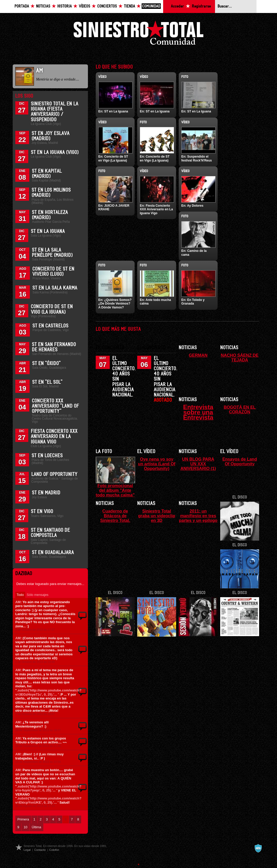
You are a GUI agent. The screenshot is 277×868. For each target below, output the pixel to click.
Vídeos (85, 6)
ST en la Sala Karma (55, 288)
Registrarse (201, 6)
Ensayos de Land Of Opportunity (240, 461)
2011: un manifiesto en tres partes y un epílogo (198, 516)
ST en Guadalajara (53, 553)
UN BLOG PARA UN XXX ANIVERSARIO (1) (198, 464)
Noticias (43, 6)
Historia (65, 6)
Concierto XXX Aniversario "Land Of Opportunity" (56, 406)
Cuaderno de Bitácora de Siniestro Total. (115, 516)
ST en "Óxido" (46, 364)
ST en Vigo (42, 512)
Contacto (40, 850)
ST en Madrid (46, 493)
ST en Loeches (47, 456)
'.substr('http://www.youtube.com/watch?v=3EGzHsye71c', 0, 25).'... (48, 692)
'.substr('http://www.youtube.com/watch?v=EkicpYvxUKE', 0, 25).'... (48, 800)
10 (25, 827)
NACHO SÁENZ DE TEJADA (240, 358)
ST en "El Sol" (47, 382)
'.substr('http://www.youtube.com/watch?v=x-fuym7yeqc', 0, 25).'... (48, 788)
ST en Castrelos (50, 326)
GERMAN (198, 355)
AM (18, 602)
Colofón (54, 850)
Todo (20, 595)
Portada (22, 6)
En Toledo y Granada (193, 302)
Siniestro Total (138, 34)
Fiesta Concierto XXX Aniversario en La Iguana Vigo (54, 436)
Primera (23, 819)
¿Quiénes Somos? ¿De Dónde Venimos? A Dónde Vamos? (115, 304)
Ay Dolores (195, 206)
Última (36, 827)
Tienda (130, 6)
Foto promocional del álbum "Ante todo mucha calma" (115, 490)
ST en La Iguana (48, 231)
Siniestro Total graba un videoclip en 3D (157, 516)
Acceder (177, 6)
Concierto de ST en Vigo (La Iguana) (113, 158)
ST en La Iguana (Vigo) (55, 152)
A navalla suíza (258, 848)
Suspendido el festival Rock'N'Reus (197, 158)
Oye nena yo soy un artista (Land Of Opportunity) (157, 464)
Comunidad (151, 6)
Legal (27, 850)
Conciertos (107, 6)
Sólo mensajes (38, 595)
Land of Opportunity (54, 474)
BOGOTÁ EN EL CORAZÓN (240, 409)
